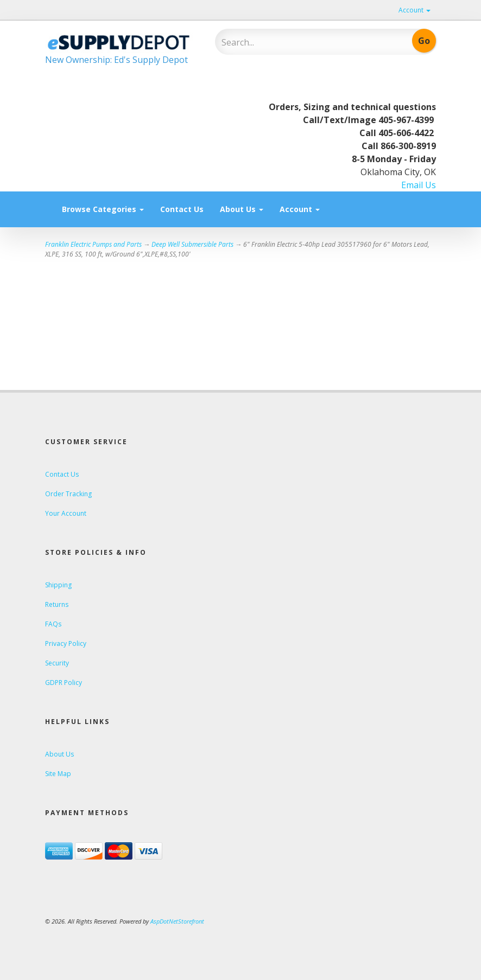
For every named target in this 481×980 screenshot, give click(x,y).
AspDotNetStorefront (177, 921)
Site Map (58, 774)
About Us (242, 209)
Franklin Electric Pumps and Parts (93, 244)
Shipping (58, 585)
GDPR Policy (64, 683)
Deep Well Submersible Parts (192, 244)
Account (414, 10)
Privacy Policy (66, 643)
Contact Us (182, 209)
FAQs (53, 624)
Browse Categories (103, 209)
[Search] (292, 42)
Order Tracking (68, 494)
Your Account (66, 513)
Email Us (419, 185)
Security (57, 663)
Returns (57, 604)
